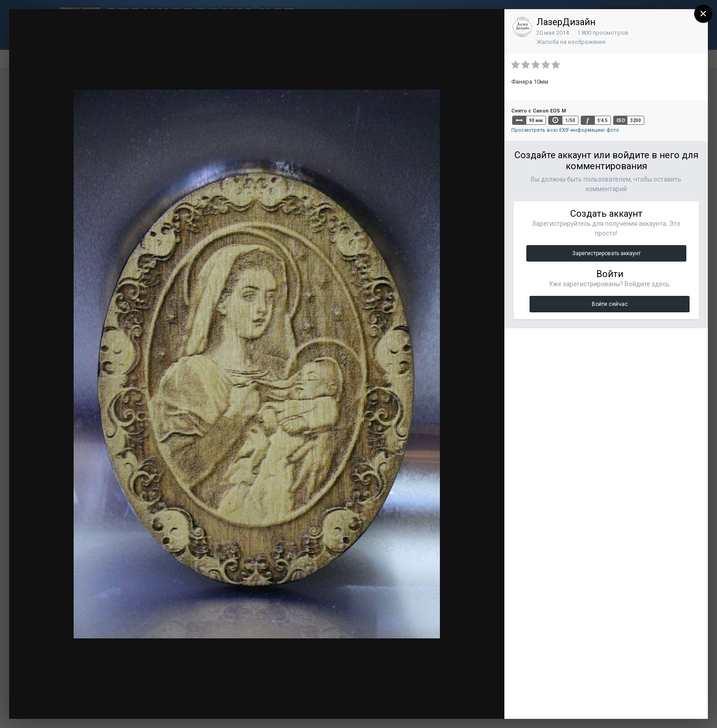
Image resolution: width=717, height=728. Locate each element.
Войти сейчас (610, 304)
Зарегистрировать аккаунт (606, 253)
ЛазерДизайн (566, 22)
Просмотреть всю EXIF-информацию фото (565, 130)
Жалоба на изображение (571, 42)
